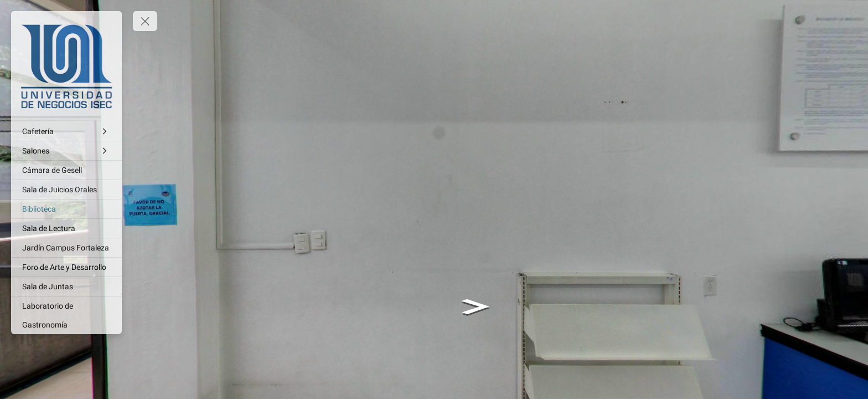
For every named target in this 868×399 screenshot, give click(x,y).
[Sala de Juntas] (66, 287)
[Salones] (66, 151)
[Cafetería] (66, 131)
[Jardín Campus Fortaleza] (66, 248)
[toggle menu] (145, 21)
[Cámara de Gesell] (66, 170)
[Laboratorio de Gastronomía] (66, 315)
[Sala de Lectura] (66, 228)
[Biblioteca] (66, 209)
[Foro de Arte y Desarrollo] (66, 267)
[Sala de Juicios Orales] (66, 190)
